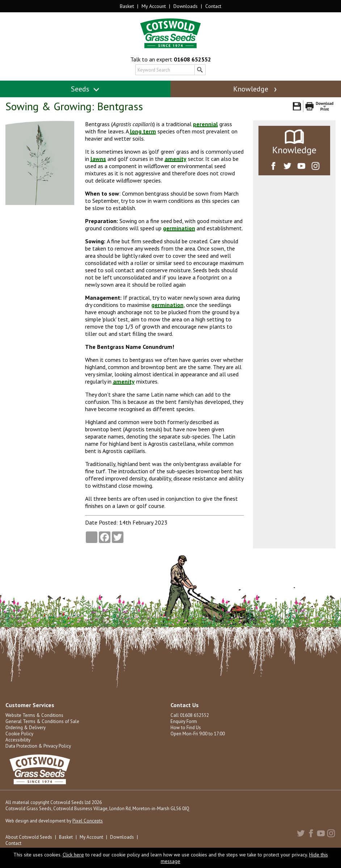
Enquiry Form (184, 721)
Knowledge (256, 89)
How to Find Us (186, 728)
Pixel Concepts (88, 821)
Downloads (186, 6)
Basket (127, 6)
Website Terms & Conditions (34, 715)
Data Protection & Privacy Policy (38, 746)
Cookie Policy (19, 734)
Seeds (85, 89)
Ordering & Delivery (26, 728)
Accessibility (18, 740)
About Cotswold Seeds (29, 837)
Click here (73, 855)
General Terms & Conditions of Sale (42, 721)
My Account (154, 6)
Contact (213, 6)
